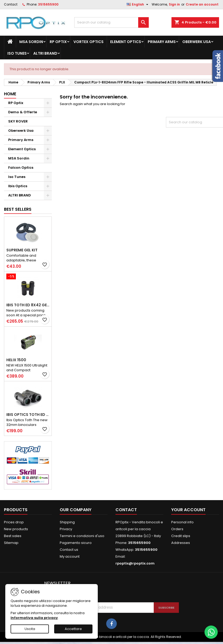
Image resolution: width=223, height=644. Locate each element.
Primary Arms (162, 42)
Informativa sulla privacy (34, 618)
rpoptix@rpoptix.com (135, 563)
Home (10, 94)
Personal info (182, 522)
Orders (177, 529)
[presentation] (115, 589)
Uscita (30, 629)
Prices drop (14, 522)
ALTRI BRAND (45, 53)
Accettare (73, 629)
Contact (11, 4)
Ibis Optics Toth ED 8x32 (28, 415)
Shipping (67, 522)
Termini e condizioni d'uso (82, 536)
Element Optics (126, 42)
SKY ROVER (18, 121)
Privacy (66, 529)
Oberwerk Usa (197, 42)
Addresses (181, 543)
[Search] (111, 22)
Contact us (69, 550)
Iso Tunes (17, 53)
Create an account (202, 4)
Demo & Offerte (23, 112)
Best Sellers (18, 209)
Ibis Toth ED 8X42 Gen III (28, 305)
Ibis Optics (18, 186)
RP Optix (58, 42)
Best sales (13, 536)
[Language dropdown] (138, 4)
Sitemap (11, 543)
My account (70, 556)
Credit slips (181, 536)
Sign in (174, 4)
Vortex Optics (89, 42)
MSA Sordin (31, 42)
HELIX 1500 (16, 360)
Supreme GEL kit (22, 250)
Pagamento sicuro (76, 543)
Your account (188, 510)
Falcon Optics (21, 168)
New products (16, 529)
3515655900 (48, 4)
